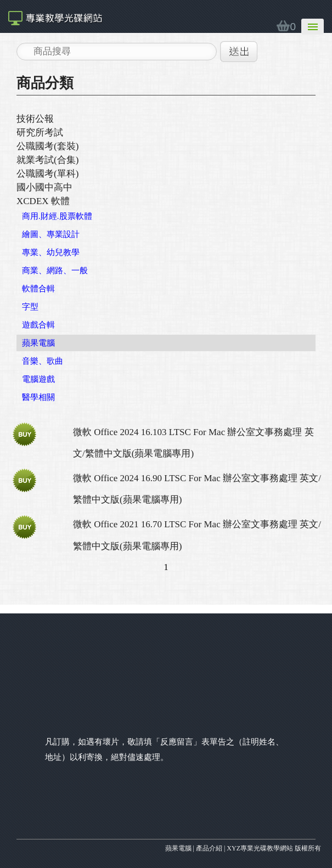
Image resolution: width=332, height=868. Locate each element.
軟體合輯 (38, 289)
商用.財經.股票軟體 (57, 216)
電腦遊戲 (38, 379)
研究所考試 (40, 133)
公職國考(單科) (47, 174)
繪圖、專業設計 (51, 234)
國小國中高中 (44, 187)
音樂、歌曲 (43, 361)
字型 (30, 307)
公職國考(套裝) (47, 146)
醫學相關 (38, 397)
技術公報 (35, 119)
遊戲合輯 (38, 325)
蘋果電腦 (38, 343)
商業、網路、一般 (55, 270)
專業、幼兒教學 (51, 252)
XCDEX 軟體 (43, 201)
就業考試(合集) (47, 160)
